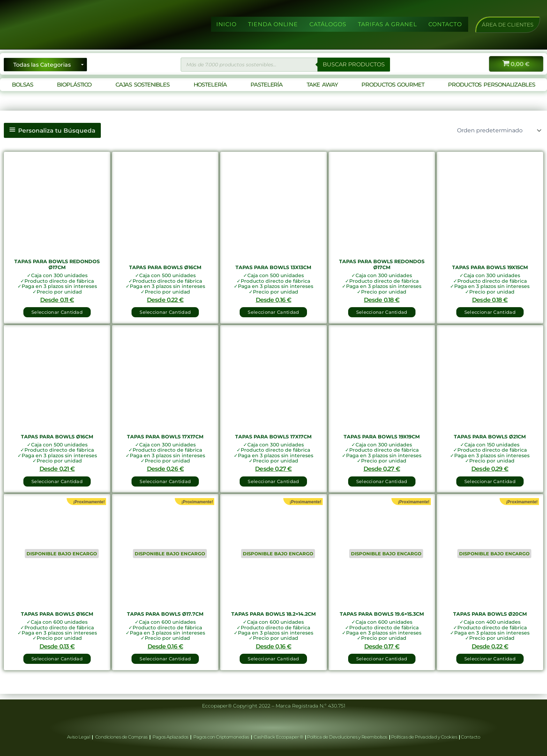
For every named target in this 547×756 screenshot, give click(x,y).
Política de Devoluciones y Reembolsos (347, 737)
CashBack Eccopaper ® (279, 737)
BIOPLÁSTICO (74, 85)
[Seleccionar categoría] (45, 65)
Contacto (470, 737)
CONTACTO (445, 24)
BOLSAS (22, 85)
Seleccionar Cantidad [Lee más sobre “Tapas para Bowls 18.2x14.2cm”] (273, 664)
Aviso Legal (79, 737)
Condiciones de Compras (121, 737)
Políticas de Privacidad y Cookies (425, 737)
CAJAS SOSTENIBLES (143, 85)
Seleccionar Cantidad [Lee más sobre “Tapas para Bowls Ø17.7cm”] (165, 664)
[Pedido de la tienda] (499, 131)
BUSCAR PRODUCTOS (354, 64)
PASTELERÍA (267, 85)
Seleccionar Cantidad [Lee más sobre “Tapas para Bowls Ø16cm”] (57, 664)
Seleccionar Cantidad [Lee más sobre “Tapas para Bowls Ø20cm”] (490, 664)
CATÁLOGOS (328, 24)
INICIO (226, 24)
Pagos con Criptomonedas (222, 737)
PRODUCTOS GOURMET (393, 85)
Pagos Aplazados (171, 737)
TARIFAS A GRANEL (387, 24)
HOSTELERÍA (210, 85)
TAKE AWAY (322, 85)
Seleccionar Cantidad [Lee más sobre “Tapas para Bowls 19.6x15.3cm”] (382, 664)
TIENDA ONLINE (273, 24)
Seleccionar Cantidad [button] (57, 312)
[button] (508, 25)
